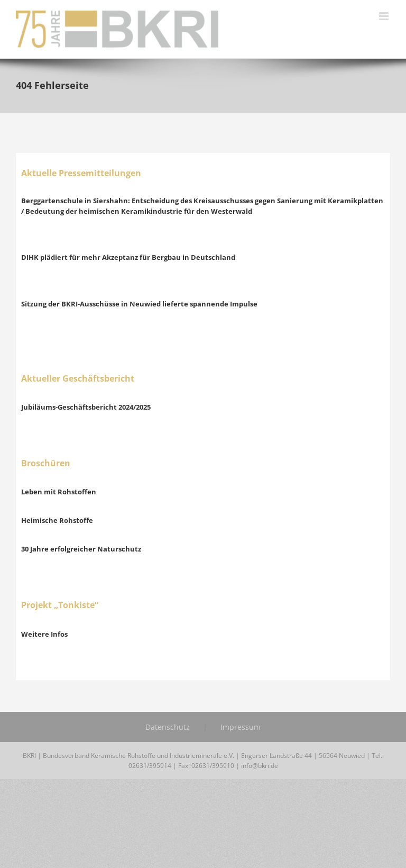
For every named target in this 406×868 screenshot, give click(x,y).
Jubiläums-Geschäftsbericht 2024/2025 (86, 407)
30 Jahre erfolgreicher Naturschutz (81, 549)
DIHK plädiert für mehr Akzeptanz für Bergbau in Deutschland (128, 257)
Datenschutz (168, 727)
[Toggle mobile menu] (385, 16)
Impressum (241, 727)
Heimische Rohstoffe (57, 520)
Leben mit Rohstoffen (59, 492)
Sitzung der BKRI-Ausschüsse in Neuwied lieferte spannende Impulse (139, 304)
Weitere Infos (44, 634)
